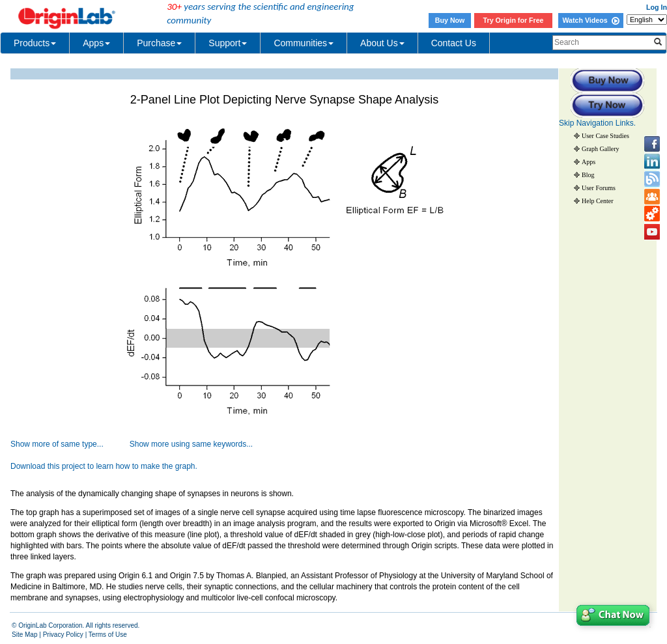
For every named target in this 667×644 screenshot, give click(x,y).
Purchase (159, 43)
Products (35, 43)
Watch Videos (590, 20)
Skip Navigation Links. (597, 123)
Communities (304, 43)
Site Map (24, 635)
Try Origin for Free (514, 20)
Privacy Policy (63, 635)
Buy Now (450, 20)
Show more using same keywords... (191, 444)
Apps (96, 43)
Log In (657, 7)
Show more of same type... (57, 444)
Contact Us (454, 43)
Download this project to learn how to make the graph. (104, 466)
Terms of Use (108, 635)
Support (228, 43)
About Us (382, 43)
